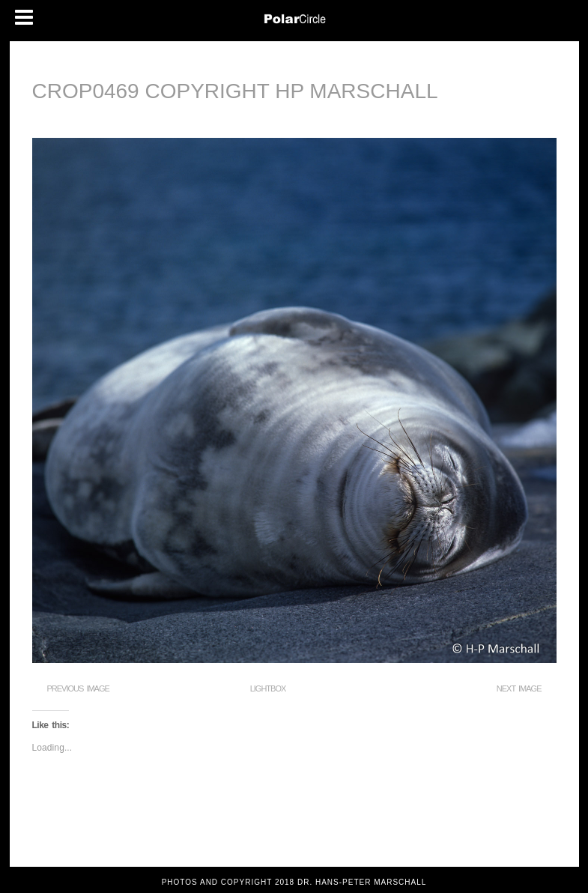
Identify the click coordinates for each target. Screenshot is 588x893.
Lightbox (268, 688)
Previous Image (78, 688)
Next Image (519, 688)
